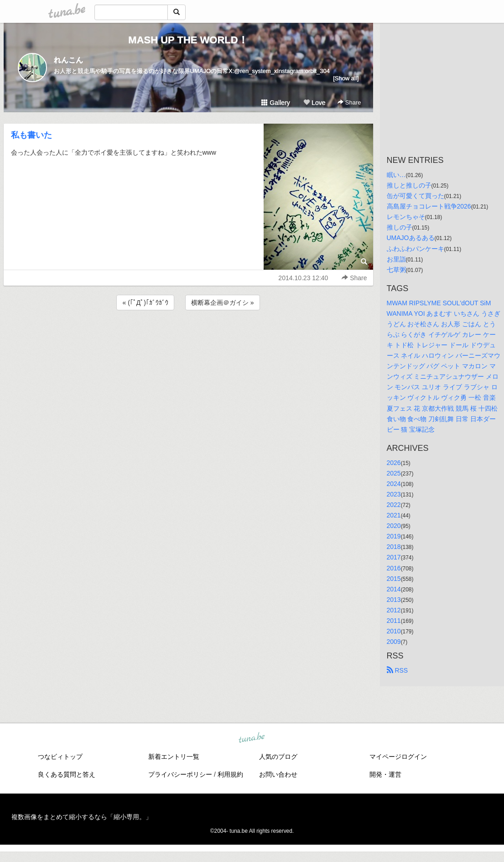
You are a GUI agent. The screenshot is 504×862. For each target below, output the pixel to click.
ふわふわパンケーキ (416, 249)
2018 (394, 547)
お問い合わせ (278, 774)
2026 (394, 463)
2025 (394, 473)
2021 (394, 515)
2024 (394, 484)
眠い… (396, 175)
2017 (394, 557)
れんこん (68, 60)
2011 (394, 621)
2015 (394, 579)
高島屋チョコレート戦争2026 (429, 206)
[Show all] (346, 78)
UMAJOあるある (411, 238)
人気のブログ (278, 757)
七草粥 (396, 270)
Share (349, 102)
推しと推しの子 (409, 185)
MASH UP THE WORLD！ (188, 40)
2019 (394, 536)
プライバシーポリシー (180, 774)
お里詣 (396, 259)
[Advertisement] (188, 337)
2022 (394, 505)
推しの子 (400, 227)
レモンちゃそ (406, 217)
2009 (394, 642)
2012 (394, 610)
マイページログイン (398, 757)
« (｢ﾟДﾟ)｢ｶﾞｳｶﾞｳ (145, 303)
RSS (397, 670)
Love (314, 103)
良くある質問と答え (67, 774)
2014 (394, 589)
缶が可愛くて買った (416, 196)
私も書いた (31, 135)
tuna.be (252, 738)
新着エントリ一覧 (174, 757)
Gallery (275, 103)
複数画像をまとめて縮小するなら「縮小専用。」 (82, 817)
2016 (394, 568)
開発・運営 (385, 774)
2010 (394, 631)
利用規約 (230, 774)
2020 (394, 526)
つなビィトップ (60, 757)
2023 (394, 494)
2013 (394, 600)
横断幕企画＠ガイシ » (223, 303)
